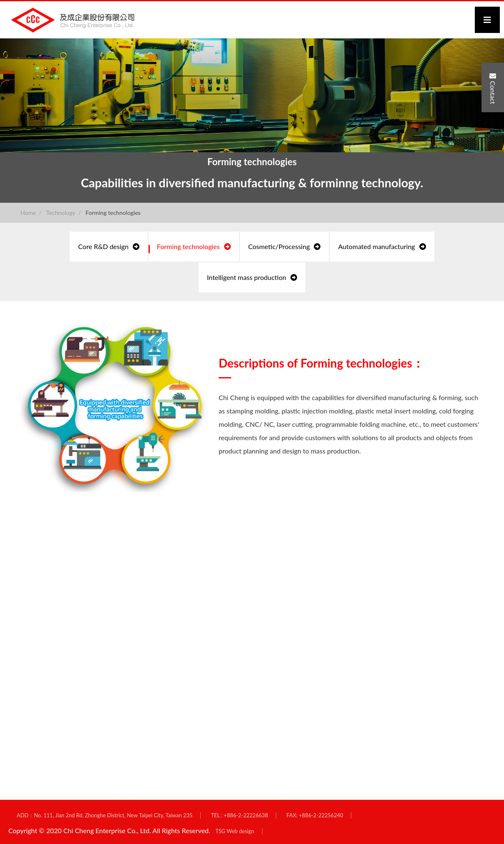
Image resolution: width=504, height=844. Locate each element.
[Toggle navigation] (487, 20)
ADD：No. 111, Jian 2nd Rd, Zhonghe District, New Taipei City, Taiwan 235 (105, 815)
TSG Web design (235, 831)
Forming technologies (113, 213)
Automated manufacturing (382, 246)
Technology (61, 213)
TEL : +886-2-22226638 (239, 815)
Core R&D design (109, 246)
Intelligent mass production (252, 277)
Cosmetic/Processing (285, 246)
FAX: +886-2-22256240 (315, 815)
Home (28, 213)
